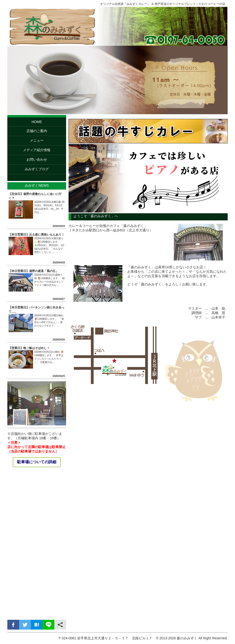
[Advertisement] (37, 544)
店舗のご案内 (37, 131)
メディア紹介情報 (37, 150)
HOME (37, 122)
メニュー (37, 140)
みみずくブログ (37, 169)
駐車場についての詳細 (37, 462)
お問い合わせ (37, 159)
